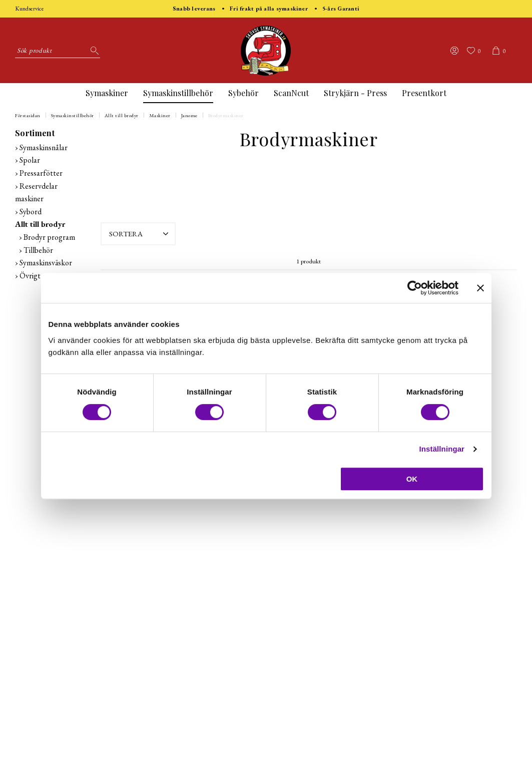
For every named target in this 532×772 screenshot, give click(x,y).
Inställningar (442, 449)
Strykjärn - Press (355, 93)
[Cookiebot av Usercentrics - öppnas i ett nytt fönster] (415, 288)
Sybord (31, 212)
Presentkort (424, 93)
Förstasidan (28, 115)
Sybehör (243, 93)
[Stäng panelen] (480, 288)
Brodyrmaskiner (226, 115)
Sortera (140, 234)
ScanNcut (291, 93)
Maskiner (160, 115)
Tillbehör (38, 250)
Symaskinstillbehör (178, 93)
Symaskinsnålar (44, 147)
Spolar (30, 160)
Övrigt (30, 276)
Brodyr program (49, 237)
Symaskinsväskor (46, 263)
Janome (189, 115)
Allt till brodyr (122, 115)
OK (412, 479)
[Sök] (93, 51)
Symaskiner (107, 93)
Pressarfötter (41, 173)
